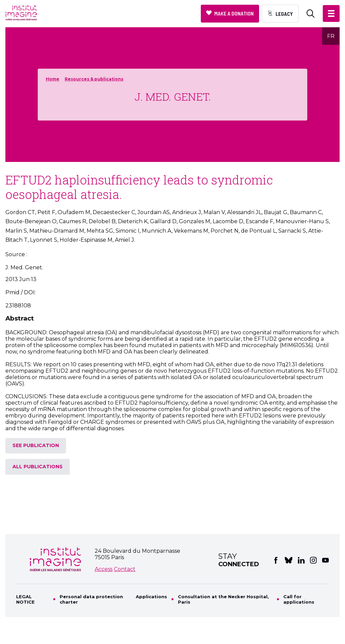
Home (53, 79)
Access (104, 569)
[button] (331, 13)
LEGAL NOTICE (25, 599)
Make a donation (234, 13)
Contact (125, 569)
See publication (36, 445)
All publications (38, 467)
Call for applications (299, 599)
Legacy (284, 14)
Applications (151, 597)
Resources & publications (94, 79)
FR (331, 36)
